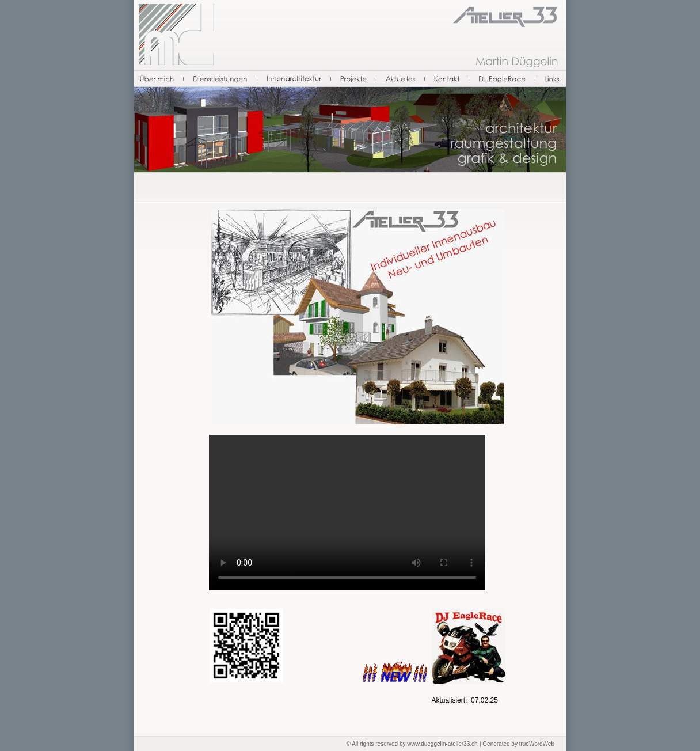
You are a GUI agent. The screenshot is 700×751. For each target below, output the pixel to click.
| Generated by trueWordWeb (517, 744)
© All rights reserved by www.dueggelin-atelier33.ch (412, 744)
